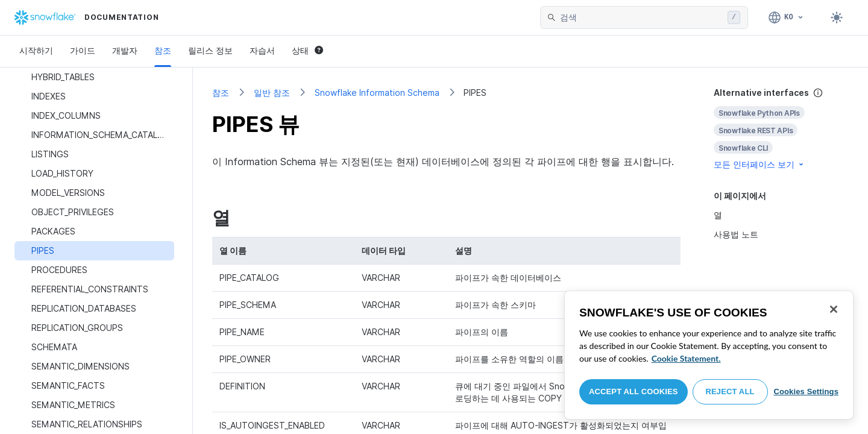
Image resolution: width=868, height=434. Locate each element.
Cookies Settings (806, 392)
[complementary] (781, 129)
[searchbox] (641, 17)
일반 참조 (272, 93)
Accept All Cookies (634, 392)
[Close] (834, 309)
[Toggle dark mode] (837, 17)
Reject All (730, 392)
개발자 (125, 50)
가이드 (83, 50)
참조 (163, 50)
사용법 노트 (736, 234)
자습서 (262, 50)
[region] (709, 355)
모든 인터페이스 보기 (759, 164)
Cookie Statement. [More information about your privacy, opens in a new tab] (686, 358)
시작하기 (36, 50)
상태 (307, 50)
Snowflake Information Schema (377, 93)
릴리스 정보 (210, 50)
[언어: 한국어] (786, 17)
